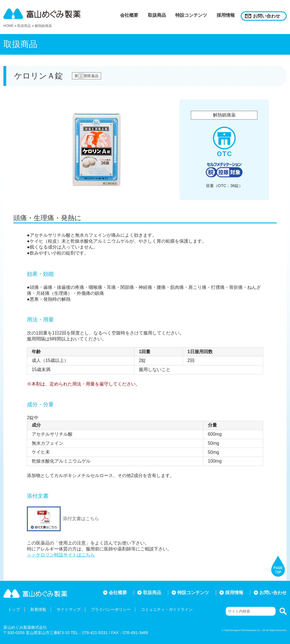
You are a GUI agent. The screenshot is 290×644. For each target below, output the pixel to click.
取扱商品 (24, 26)
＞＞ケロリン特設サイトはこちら (61, 555)
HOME (8, 26)
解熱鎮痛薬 (43, 26)
